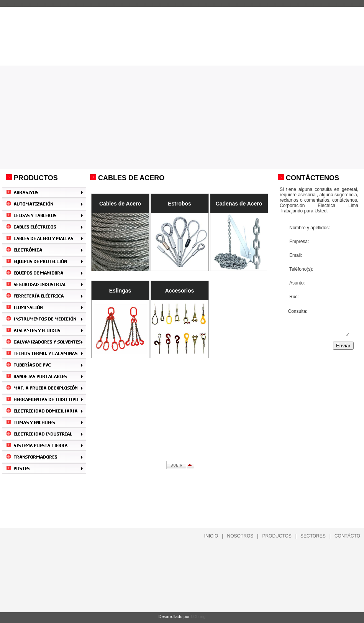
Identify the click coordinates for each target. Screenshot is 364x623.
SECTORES (313, 536)
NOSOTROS (240, 536)
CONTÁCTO (347, 536)
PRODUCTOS (277, 536)
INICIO (211, 536)
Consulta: (318, 322)
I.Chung (198, 616)
